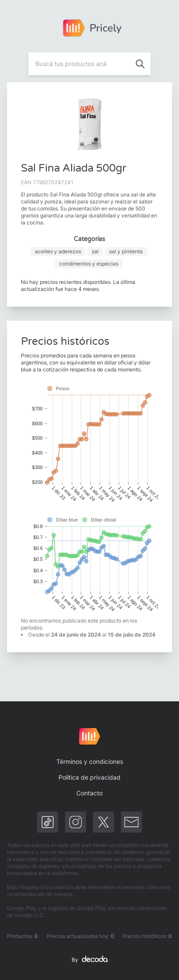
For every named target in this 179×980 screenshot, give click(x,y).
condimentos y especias (89, 264)
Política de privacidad (89, 777)
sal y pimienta (126, 251)
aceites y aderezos (58, 251)
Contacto (89, 793)
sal (95, 251)
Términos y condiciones (90, 761)
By (89, 960)
